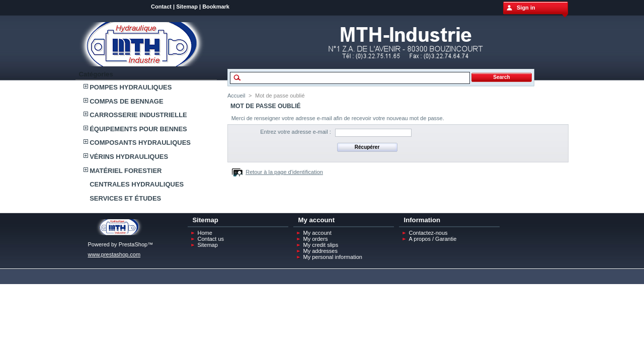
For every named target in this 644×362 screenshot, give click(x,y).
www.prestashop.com (114, 254)
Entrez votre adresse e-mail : (296, 132)
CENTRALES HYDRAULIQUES (137, 184)
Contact (161, 7)
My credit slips (321, 245)
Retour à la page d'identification (284, 172)
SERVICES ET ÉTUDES (125, 198)
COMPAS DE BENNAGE (126, 101)
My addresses (320, 251)
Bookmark (216, 7)
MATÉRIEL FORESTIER (126, 171)
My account (317, 233)
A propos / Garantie (433, 239)
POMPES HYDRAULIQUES (131, 87)
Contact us (211, 239)
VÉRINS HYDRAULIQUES (129, 157)
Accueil (236, 96)
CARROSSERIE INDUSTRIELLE (138, 115)
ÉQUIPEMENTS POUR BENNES (138, 129)
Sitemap (187, 7)
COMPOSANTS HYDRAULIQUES (140, 143)
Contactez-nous (428, 233)
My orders (316, 239)
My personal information (333, 257)
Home (205, 233)
